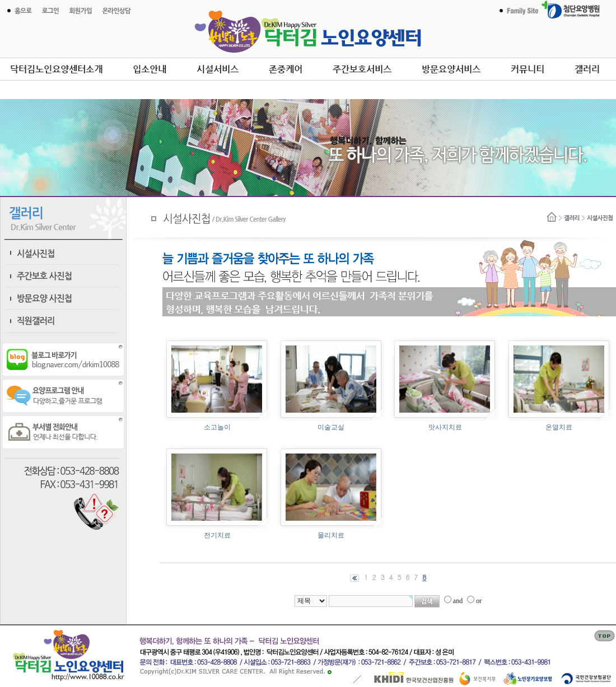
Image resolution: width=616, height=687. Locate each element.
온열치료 (559, 427)
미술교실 (331, 427)
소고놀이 (217, 427)
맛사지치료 (445, 427)
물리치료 (331, 535)
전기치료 (217, 535)
